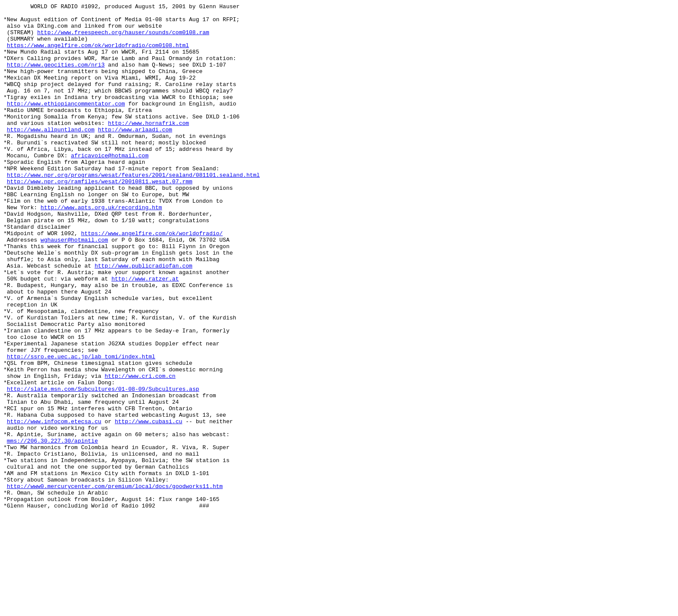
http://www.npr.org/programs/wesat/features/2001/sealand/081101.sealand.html (133, 210)
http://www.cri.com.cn (140, 451)
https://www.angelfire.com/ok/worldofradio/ (152, 280)
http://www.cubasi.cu (148, 505)
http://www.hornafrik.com (149, 147)
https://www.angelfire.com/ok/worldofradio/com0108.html (98, 54)
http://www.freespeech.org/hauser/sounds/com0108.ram (123, 38)
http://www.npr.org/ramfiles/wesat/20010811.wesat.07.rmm (100, 217)
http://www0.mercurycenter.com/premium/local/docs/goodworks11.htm (115, 583)
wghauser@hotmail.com (74, 287)
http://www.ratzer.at (145, 334)
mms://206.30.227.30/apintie (53, 529)
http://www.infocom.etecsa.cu (54, 505)
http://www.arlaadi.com (135, 155)
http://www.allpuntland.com (51, 155)
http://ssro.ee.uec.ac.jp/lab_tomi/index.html (81, 428)
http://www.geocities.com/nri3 (56, 77)
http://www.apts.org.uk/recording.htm (101, 249)
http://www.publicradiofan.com (144, 319)
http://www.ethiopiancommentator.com (66, 124)
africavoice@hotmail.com (110, 186)
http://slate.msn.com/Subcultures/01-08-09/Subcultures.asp (103, 466)
